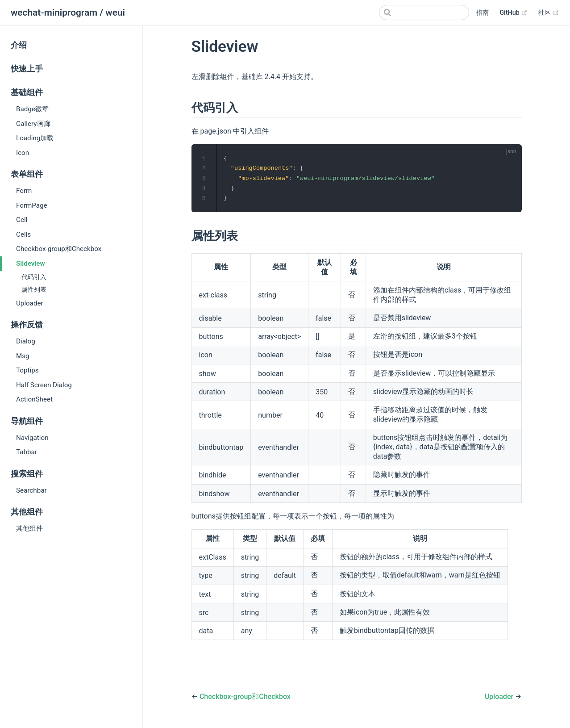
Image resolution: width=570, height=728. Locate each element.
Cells (23, 234)
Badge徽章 (32, 109)
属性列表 (34, 290)
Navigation (32, 438)
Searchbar (31, 490)
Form (24, 191)
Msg (23, 356)
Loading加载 (35, 138)
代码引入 (34, 277)
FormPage (32, 205)
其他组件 (29, 528)
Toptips (27, 370)
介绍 (19, 45)
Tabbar (27, 452)
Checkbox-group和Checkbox (59, 249)
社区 (549, 13)
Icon (23, 153)
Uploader (30, 303)
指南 (483, 13)
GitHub (514, 13)
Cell (22, 220)
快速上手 (27, 69)
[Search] (424, 13)
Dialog (26, 341)
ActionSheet (34, 399)
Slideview (31, 264)
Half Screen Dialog (44, 385)
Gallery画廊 (33, 124)
